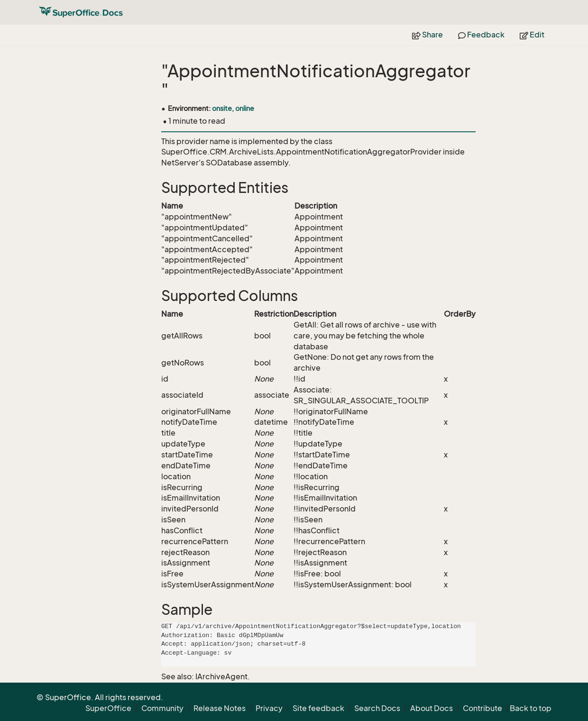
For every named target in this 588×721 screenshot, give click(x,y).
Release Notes (220, 708)
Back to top (531, 708)
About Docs (432, 708)
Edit (532, 35)
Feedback (481, 35)
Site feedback (318, 708)
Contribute (482, 708)
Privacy (269, 708)
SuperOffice (108, 708)
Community (162, 708)
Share (427, 35)
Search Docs (377, 708)
